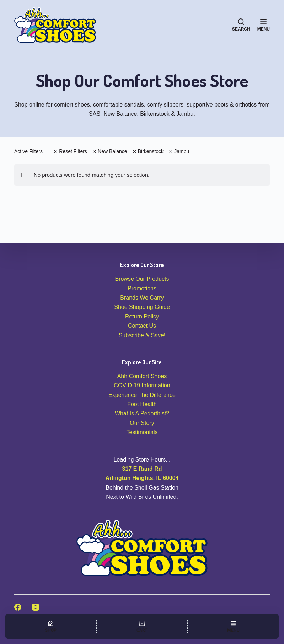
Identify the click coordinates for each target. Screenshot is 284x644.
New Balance (110, 151)
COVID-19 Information (142, 385)
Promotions (142, 288)
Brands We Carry (142, 298)
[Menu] (264, 25)
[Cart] (142, 626)
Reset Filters (70, 151)
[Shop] (51, 626)
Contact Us (142, 326)
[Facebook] (18, 607)
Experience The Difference (142, 395)
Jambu (179, 151)
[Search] (241, 25)
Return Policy (142, 316)
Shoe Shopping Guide (142, 307)
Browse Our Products (142, 279)
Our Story (142, 423)
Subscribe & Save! (142, 335)
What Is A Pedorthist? (142, 413)
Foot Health (142, 404)
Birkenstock (148, 151)
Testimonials (142, 432)
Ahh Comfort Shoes (142, 376)
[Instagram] (36, 607)
